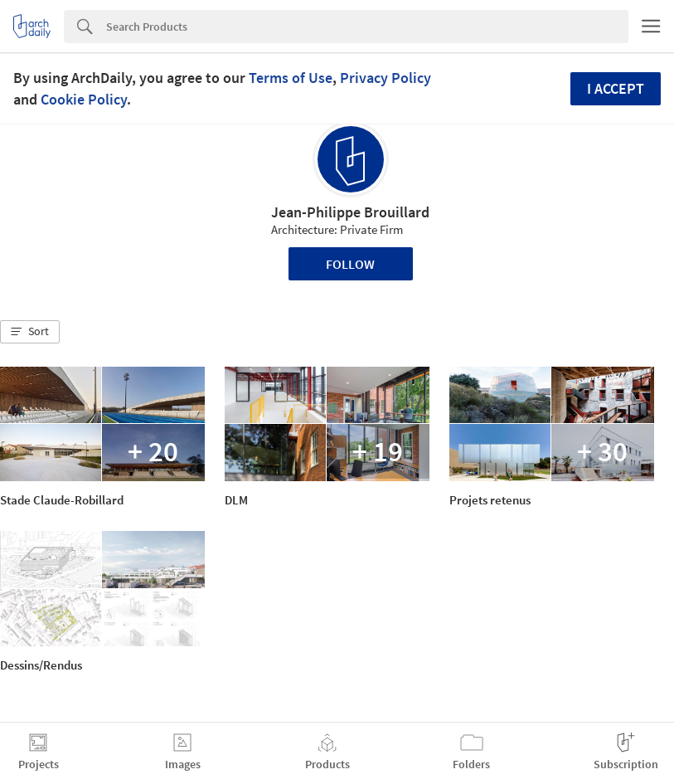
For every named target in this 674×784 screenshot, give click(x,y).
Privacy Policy (385, 78)
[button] (30, 332)
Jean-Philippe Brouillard (350, 212)
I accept (616, 88)
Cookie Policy (84, 99)
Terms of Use (291, 78)
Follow (350, 264)
